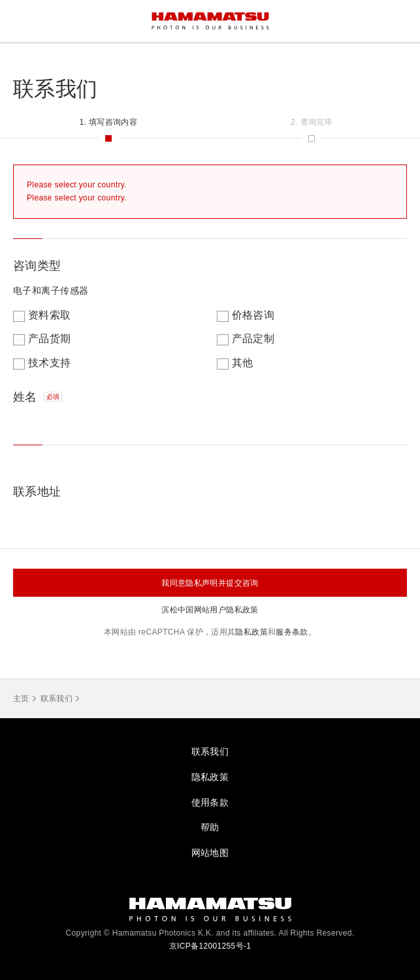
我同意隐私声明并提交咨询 (210, 583)
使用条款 (210, 802)
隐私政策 (251, 632)
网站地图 (210, 853)
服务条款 (292, 632)
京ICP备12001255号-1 (210, 946)
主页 (21, 699)
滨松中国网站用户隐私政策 (210, 610)
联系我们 (57, 699)
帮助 (210, 827)
